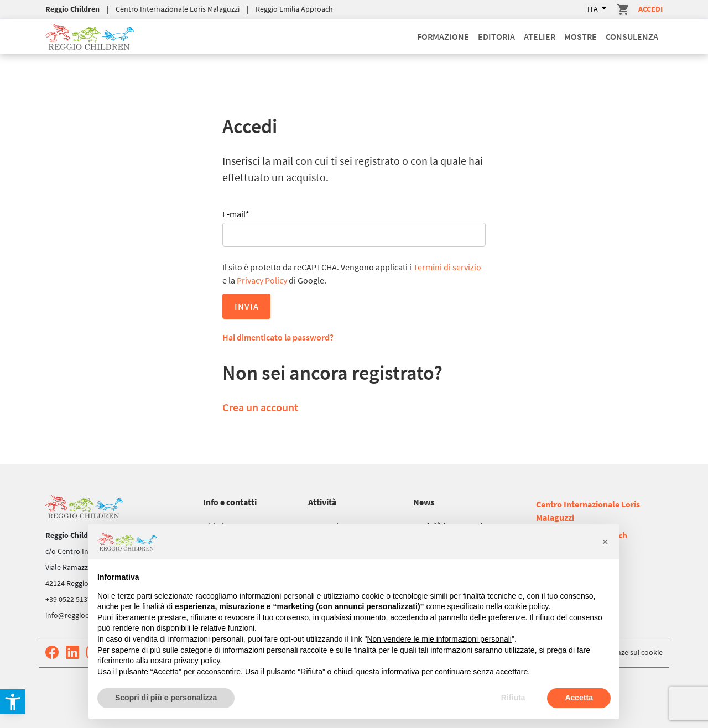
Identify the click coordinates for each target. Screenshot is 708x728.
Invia (246, 306)
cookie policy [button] (526, 606)
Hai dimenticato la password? (278, 337)
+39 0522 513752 (72, 599)
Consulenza (632, 36)
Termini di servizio (447, 267)
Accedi (650, 9)
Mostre (581, 36)
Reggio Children (72, 9)
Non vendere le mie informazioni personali (439, 639)
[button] (605, 542)
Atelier (540, 36)
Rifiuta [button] (513, 698)
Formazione (443, 36)
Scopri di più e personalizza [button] (166, 698)
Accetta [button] (579, 698)
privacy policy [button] (197, 661)
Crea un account (260, 407)
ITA (594, 9)
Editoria (496, 36)
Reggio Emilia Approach (294, 9)
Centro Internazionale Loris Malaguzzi (178, 9)
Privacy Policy (262, 280)
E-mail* (236, 214)
